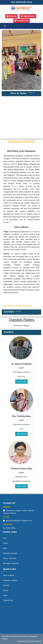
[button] (5, 60)
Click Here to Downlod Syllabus (18, 306)
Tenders (6, 585)
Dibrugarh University (11, 563)
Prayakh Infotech (34, 641)
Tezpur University (10, 558)
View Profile (21, 382)
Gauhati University (10, 553)
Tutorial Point (8, 600)
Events (6, 590)
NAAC (6, 543)
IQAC (5, 595)
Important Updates (10, 580)
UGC (5, 538)
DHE (5, 548)
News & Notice (9, 575)
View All (32, 93)
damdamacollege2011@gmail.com (19, 521)
